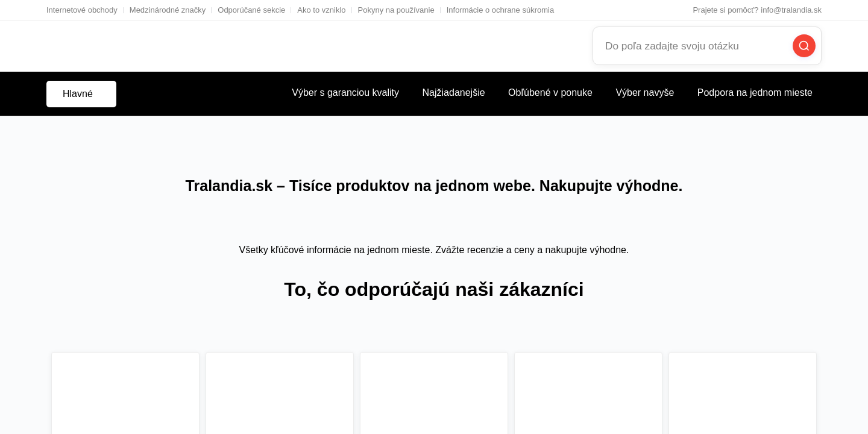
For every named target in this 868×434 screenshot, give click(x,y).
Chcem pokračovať (352, 251)
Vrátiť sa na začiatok (510, 251)
